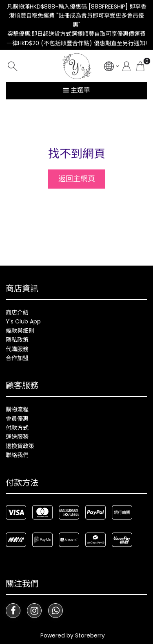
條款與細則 (20, 331)
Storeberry (90, 635)
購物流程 (17, 409)
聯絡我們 (17, 455)
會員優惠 (17, 419)
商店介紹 (17, 312)
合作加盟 (17, 358)
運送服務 (17, 437)
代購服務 (17, 349)
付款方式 (17, 428)
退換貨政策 (20, 446)
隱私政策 (17, 340)
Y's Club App (23, 321)
